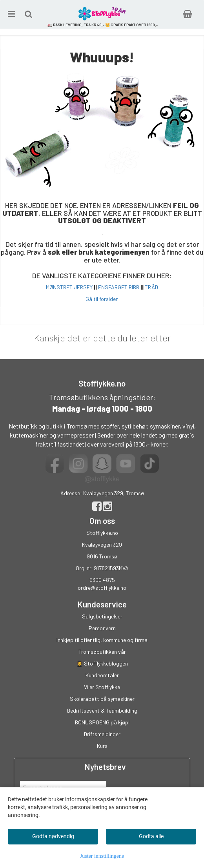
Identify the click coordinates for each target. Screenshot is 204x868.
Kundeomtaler (102, 675)
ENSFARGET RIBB (119, 287)
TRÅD (151, 287)
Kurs (102, 746)
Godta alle (151, 836)
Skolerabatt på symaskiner (102, 699)
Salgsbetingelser (102, 616)
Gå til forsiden (102, 299)
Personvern (102, 628)
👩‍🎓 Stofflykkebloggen (102, 663)
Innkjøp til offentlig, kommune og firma (102, 640)
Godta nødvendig (53, 836)
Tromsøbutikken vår (102, 652)
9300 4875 (102, 580)
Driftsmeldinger (102, 734)
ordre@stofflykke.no (102, 588)
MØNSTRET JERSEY (69, 287)
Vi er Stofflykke (102, 687)
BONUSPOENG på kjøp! (102, 722)
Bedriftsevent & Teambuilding (102, 710)
